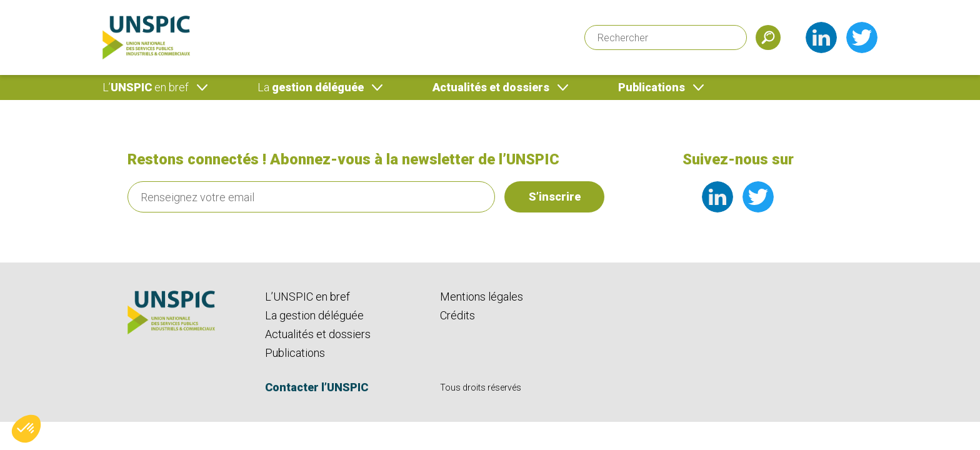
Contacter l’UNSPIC (317, 387)
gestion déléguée (311, 87)
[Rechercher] (666, 37)
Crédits (457, 315)
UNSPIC (146, 87)
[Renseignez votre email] (311, 197)
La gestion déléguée (314, 315)
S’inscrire (555, 197)
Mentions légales (482, 297)
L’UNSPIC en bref (307, 297)
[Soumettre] (768, 37)
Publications (652, 87)
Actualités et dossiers (491, 87)
